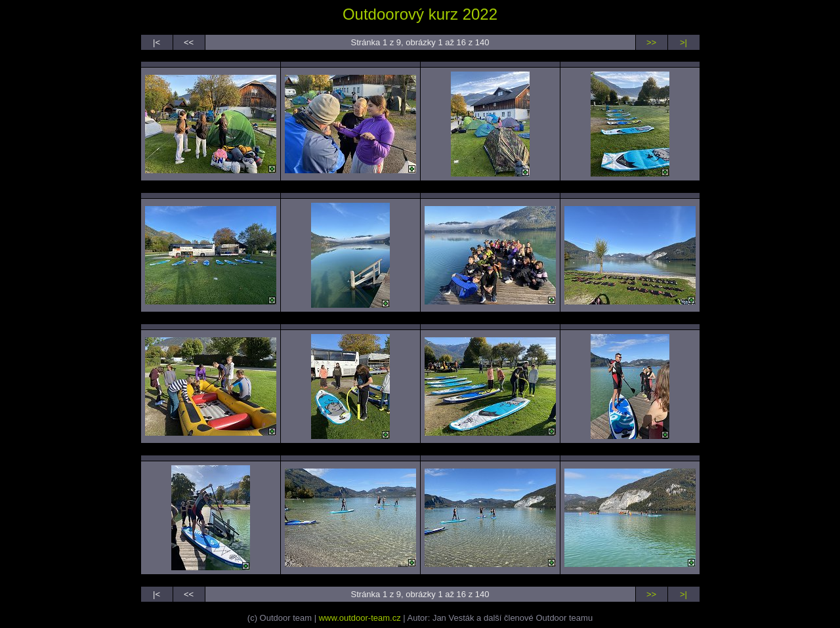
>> (651, 42)
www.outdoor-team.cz (360, 618)
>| (683, 42)
